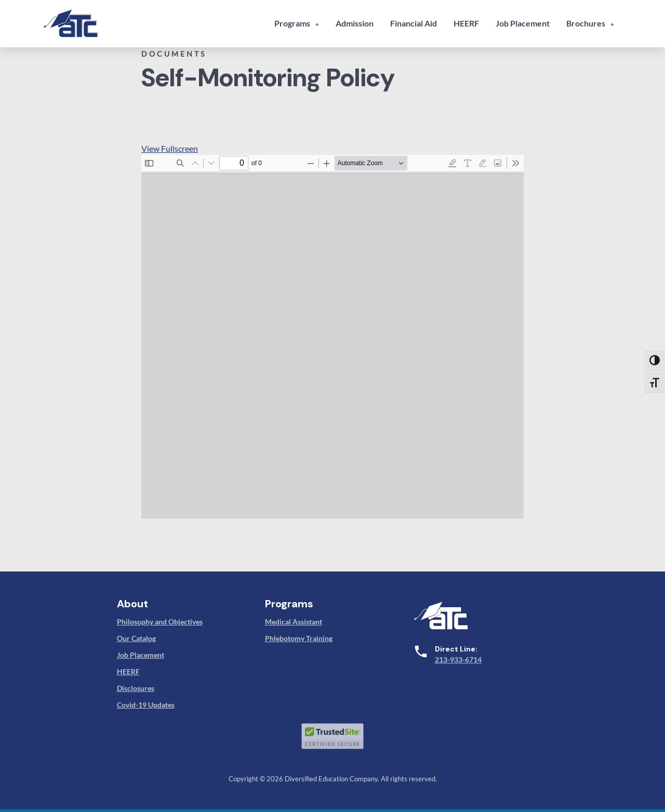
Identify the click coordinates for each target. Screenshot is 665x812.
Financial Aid (414, 23)
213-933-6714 (458, 660)
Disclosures (136, 688)
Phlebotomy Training (299, 638)
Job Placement (523, 23)
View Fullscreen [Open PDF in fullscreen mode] (170, 148)
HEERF (466, 23)
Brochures (586, 23)
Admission (355, 23)
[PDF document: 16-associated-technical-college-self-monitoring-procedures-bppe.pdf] (332, 337)
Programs (292, 23)
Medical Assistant (294, 622)
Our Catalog (136, 638)
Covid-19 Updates (146, 705)
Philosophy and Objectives (160, 622)
